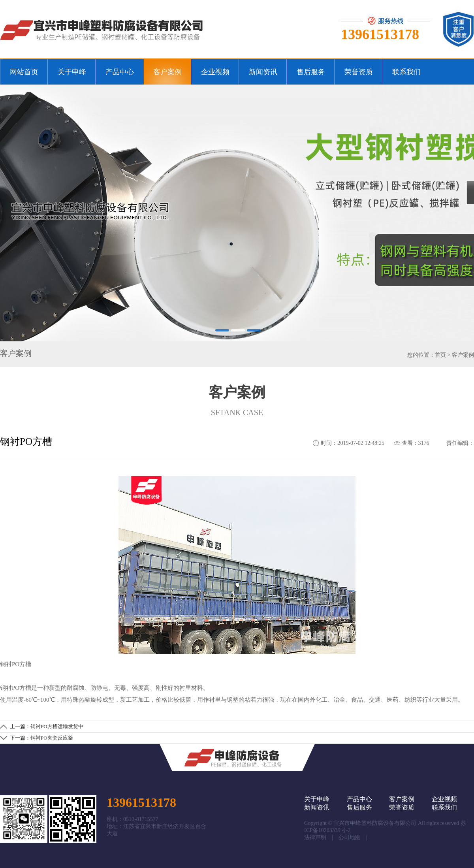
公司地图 (350, 837)
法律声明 (315, 837)
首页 (440, 355)
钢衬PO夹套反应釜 (52, 738)
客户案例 (463, 355)
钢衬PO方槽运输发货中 (57, 726)
